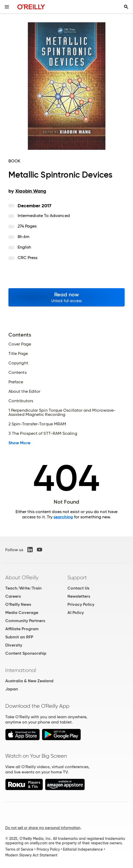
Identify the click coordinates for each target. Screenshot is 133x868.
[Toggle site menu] (7, 7)
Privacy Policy (81, 604)
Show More (19, 443)
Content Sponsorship (26, 653)
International (21, 670)
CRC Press (28, 258)
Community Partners (25, 621)
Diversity (14, 645)
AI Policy (76, 613)
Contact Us (78, 588)
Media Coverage (22, 613)
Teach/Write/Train (23, 588)
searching (63, 517)
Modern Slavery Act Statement (31, 855)
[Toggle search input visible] (126, 7)
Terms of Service (19, 849)
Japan (12, 689)
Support (77, 577)
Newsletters (79, 596)
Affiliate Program (22, 629)
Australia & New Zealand (29, 681)
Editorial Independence (83, 849)
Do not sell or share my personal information (43, 828)
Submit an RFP (19, 637)
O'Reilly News (18, 604)
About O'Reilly (22, 577)
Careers (13, 596)
